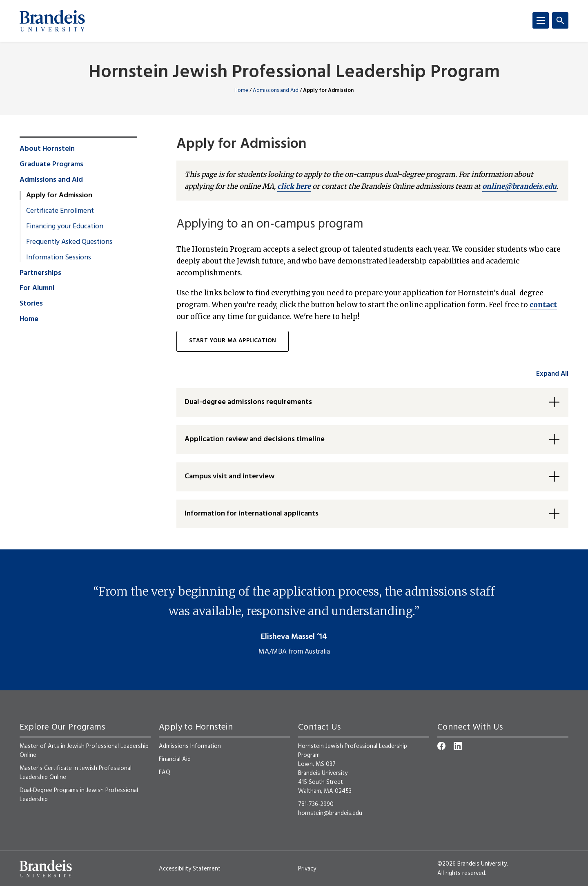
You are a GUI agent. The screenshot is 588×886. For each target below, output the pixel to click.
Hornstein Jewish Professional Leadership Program (294, 73)
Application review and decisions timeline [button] (255, 439)
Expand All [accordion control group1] (552, 374)
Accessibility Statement (190, 869)
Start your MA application (233, 341)
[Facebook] (441, 746)
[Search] (560, 20)
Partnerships (40, 273)
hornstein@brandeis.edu (330, 813)
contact (543, 305)
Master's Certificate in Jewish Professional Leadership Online (76, 773)
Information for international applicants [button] (252, 514)
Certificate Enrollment (60, 211)
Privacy (307, 869)
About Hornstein (47, 149)
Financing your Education (65, 227)
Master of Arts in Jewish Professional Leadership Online (84, 751)
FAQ (165, 772)
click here (294, 186)
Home (241, 90)
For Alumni (37, 288)
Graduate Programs (51, 165)
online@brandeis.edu (519, 186)
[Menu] (541, 20)
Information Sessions (59, 258)
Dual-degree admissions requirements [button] (248, 402)
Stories (31, 304)
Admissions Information (190, 746)
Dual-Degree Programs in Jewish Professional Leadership (79, 795)
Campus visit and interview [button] (229, 476)
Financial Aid (175, 759)
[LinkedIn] (458, 746)
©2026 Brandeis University (472, 864)
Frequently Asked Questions (69, 242)
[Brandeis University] (52, 21)
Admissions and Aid (276, 90)
